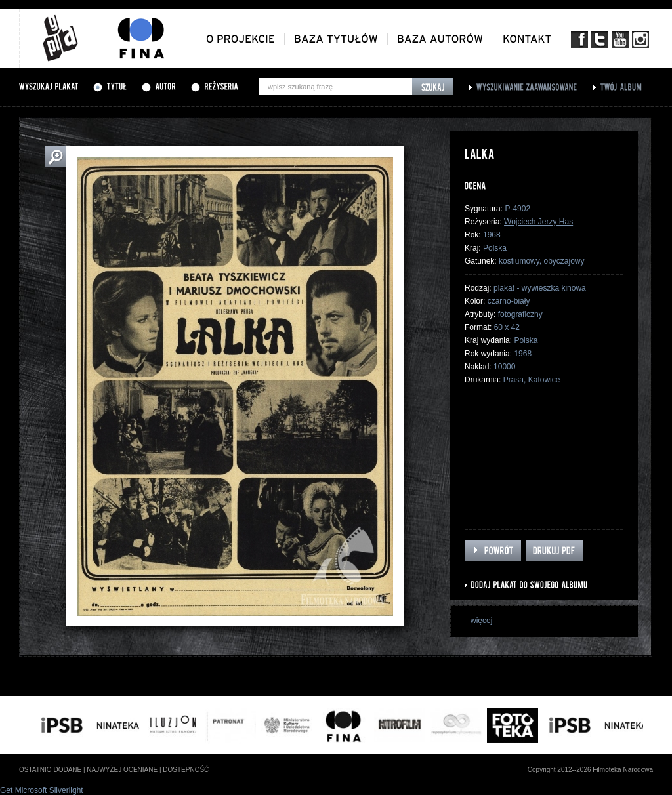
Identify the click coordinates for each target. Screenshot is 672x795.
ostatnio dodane (50, 770)
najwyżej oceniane (122, 770)
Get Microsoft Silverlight (42, 790)
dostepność (186, 770)
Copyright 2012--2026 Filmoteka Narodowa (590, 770)
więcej (481, 621)
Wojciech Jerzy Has (538, 222)
